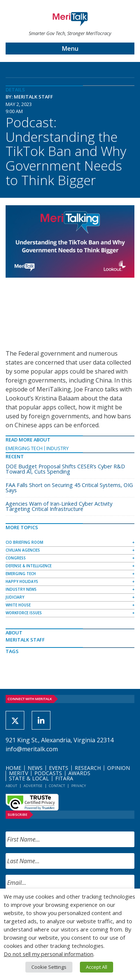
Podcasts (48, 773)
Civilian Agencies (23, 550)
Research (88, 768)
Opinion (119, 768)
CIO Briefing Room (24, 542)
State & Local (29, 778)
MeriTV (18, 773)
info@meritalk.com (32, 749)
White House (18, 605)
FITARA (64, 778)
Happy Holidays (22, 581)
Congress (16, 558)
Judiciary (15, 597)
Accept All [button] (97, 967)
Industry (57, 448)
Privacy (79, 786)
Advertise (33, 786)
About (11, 786)
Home (13, 768)
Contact (57, 786)
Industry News (21, 589)
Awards (79, 773)
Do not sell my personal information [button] (49, 954)
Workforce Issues (24, 613)
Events (59, 768)
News (35, 768)
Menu (70, 49)
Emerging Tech (24, 448)
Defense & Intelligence (29, 566)
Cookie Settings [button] (49, 967)
